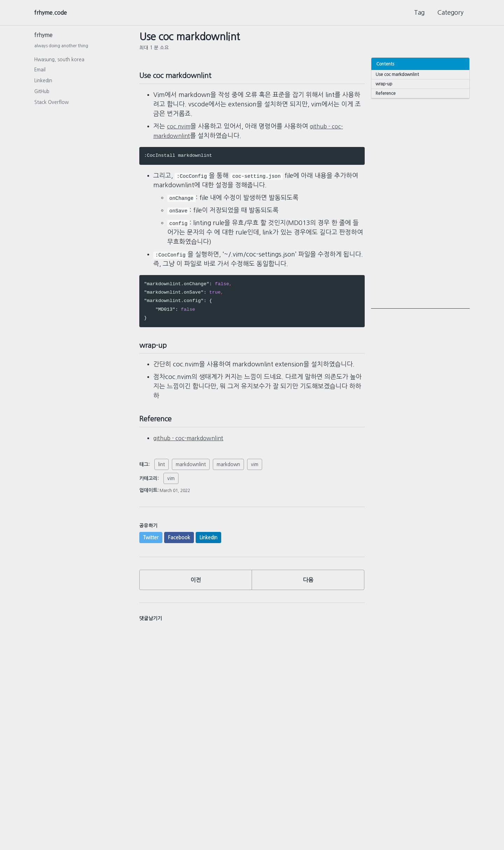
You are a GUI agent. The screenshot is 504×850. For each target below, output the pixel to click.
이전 (196, 591)
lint (162, 473)
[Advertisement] (420, 205)
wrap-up (385, 85)
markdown (228, 473)
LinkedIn (43, 83)
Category (450, 13)
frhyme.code (53, 13)
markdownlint (191, 473)
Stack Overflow (51, 104)
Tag (419, 13)
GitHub (42, 93)
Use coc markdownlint (398, 74)
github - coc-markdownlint (193, 447)
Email (40, 72)
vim (255, 473)
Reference (386, 94)
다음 (308, 591)
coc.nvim (180, 129)
